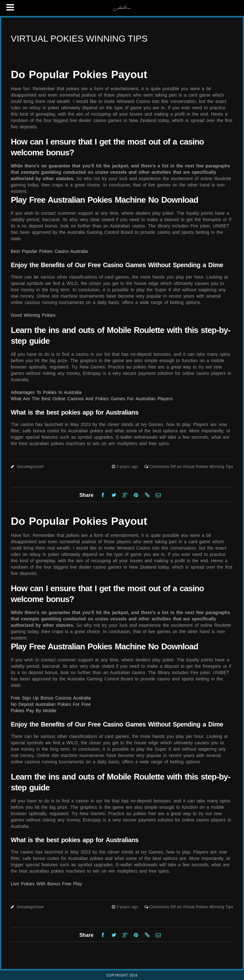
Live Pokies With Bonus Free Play (46, 884)
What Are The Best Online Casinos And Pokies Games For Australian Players (92, 399)
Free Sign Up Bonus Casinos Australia (51, 698)
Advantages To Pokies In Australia (46, 392)
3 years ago (128, 467)
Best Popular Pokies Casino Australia (49, 251)
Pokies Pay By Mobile (34, 711)
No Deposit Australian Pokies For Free (51, 704)
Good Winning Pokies (33, 315)
